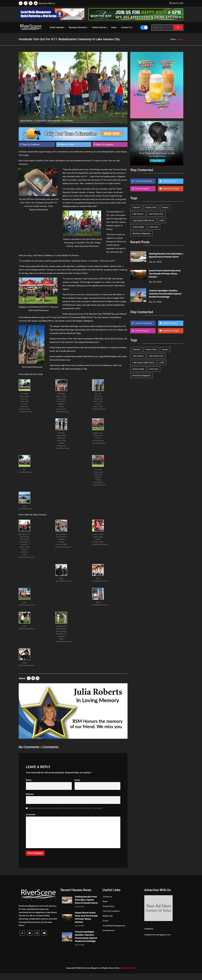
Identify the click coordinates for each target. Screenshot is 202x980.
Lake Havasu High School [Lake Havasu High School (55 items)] (143, 220)
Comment (31, 815)
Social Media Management (114, 926)
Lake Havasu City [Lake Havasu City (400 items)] (156, 214)
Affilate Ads (108, 916)
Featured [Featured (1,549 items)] (136, 207)
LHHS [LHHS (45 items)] (162, 220)
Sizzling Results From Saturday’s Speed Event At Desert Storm (166, 255)
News (105, 901)
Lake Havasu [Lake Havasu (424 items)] (138, 214)
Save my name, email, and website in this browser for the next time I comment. (66, 808)
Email (78, 780)
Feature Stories (100, 27)
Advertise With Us (47, 3)
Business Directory (79, 27)
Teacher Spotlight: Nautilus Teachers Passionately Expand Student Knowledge (165, 294)
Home (173, 39)
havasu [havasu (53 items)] (165, 207)
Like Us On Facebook (143, 181)
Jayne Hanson (26, 121)
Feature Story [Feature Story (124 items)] (151, 207)
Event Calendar (58, 27)
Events (106, 921)
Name (29, 780)
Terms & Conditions (111, 911)
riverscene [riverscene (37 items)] (154, 227)
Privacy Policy (109, 906)
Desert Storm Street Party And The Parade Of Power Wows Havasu (165, 274)
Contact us (108, 897)
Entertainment (109, 930)
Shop (115, 27)
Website (30, 794)
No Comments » (55, 121)
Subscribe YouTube (171, 189)
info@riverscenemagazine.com (157, 935)
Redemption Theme (128, 968)
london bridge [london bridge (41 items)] (138, 227)
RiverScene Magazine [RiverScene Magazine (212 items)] (142, 234)
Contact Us (127, 27)
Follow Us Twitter (170, 181)
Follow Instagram (142, 189)
